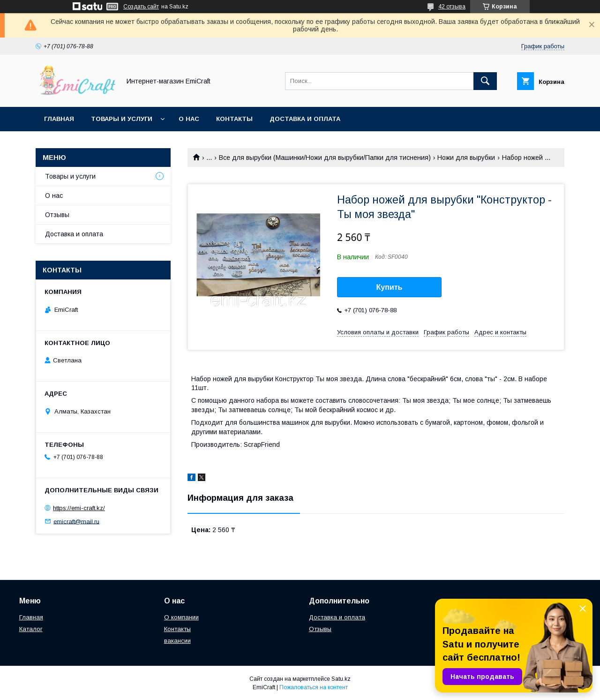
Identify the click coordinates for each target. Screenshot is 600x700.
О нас (189, 119)
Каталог (31, 629)
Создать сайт (141, 7)
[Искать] (485, 81)
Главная (59, 119)
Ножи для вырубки (466, 158)
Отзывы (57, 215)
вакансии (177, 641)
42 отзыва (452, 7)
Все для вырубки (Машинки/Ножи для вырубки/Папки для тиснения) (325, 158)
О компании (181, 617)
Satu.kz (341, 679)
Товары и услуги (122, 119)
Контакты (234, 119)
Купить (390, 287)
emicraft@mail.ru (76, 521)
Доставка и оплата (305, 119)
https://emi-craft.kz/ (79, 508)
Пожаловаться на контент (314, 687)
